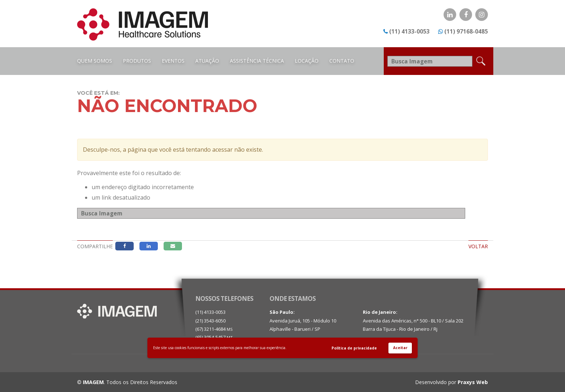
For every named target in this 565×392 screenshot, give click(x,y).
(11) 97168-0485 (466, 31)
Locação (307, 61)
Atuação (207, 61)
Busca (476, 212)
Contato (342, 61)
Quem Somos (95, 61)
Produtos (137, 61)
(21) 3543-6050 (210, 321)
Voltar (478, 246)
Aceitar (400, 348)
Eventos (173, 61)
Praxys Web (473, 382)
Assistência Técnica (257, 61)
